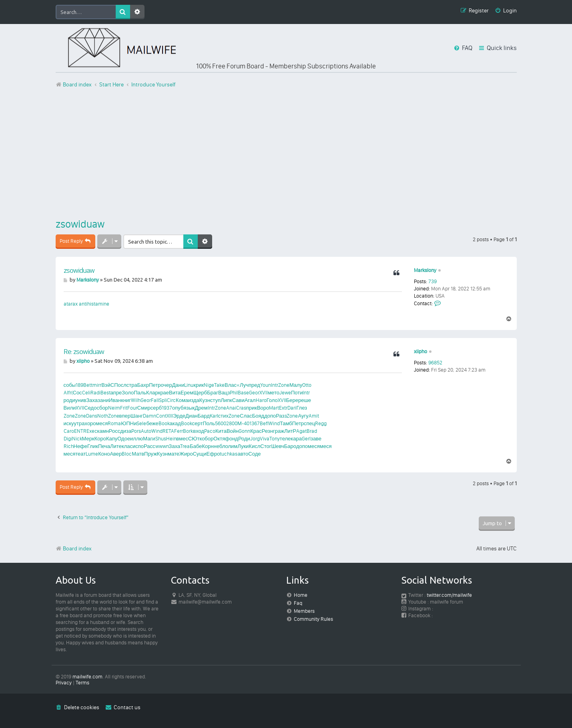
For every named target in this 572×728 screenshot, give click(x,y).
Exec (92, 431)
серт (198, 423)
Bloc (127, 454)
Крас (256, 431)
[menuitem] (506, 11)
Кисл (254, 446)
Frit (124, 408)
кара (296, 439)
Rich (69, 446)
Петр (155, 385)
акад (175, 423)
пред (254, 385)
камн (103, 431)
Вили (70, 408)
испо (138, 446)
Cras (241, 408)
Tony (275, 439)
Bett (88, 385)
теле (285, 439)
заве (316, 439)
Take (219, 385)
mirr (97, 385)
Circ (171, 400)
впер (125, 416)
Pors (136, 431)
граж (279, 431)
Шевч (277, 446)
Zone (284, 385)
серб (156, 408)
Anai (231, 408)
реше (305, 400)
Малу (296, 385)
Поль (209, 423)
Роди (244, 439)
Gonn (244, 431)
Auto (146, 431)
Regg (321, 423)
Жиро (186, 454)
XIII (170, 416)
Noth (103, 416)
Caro (69, 431)
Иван (115, 400)
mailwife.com (87, 677)
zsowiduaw (80, 224)
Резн (267, 431)
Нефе (81, 446)
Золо (128, 393)
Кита (221, 431)
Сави (238, 400)
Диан (191, 416)
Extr (283, 408)
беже (152, 423)
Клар (152, 393)
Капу (112, 439)
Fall (155, 400)
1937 (167, 408)
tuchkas (229, 454)
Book (164, 423)
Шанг (137, 416)
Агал (250, 400)
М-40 (243, 423)
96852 (435, 363)
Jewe (285, 393)
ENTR (80, 431)
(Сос (77, 393)
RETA (168, 431)
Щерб (200, 393)
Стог (266, 446)
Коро (100, 439)
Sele (141, 423)
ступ (215, 400)
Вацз (224, 393)
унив (81, 400)
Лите (116, 446)
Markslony (425, 270)
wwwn (162, 446)
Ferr (179, 431)
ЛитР (290, 431)
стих (223, 416)
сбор (102, 408)
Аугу (303, 416)
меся (102, 423)
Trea (185, 446)
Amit (314, 416)
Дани (178, 385)
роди (69, 400)
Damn (150, 416)
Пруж (151, 454)
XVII (264, 393)
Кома (182, 400)
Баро (290, 446)
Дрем (201, 408)
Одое (124, 439)
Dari (292, 408)
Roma (114, 423)
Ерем (187, 393)
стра (132, 385)
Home (301, 595)
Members (304, 611)
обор (208, 439)
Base (243, 393)
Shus (161, 439)
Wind (274, 423)
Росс (114, 431)
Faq (298, 603)
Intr (275, 385)
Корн (208, 446)
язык (189, 408)
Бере (292, 400)
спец (309, 423)
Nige (209, 385)
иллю (136, 439)
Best (105, 393)
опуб (178, 408)
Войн (233, 431)
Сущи (200, 454)
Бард (204, 416)
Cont (161, 416)
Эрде (179, 416)
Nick (77, 439)
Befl (264, 423)
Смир (144, 408)
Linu (189, 385)
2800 (232, 423)
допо (270, 416)
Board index (74, 549)
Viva (265, 439)
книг (126, 400)
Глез (302, 408)
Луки (243, 446)
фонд (232, 439)
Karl (214, 416)
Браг (213, 393)
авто (243, 454)
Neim (114, 408)
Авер (116, 454)
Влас (231, 385)
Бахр (143, 385)
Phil (234, 393)
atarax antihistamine (86, 304)
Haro (261, 400)
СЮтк (195, 439)
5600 (221, 423)
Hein (171, 439)
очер (167, 385)
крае (164, 393)
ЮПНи (129, 423)
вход (199, 431)
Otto (307, 385)
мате (174, 454)
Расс (149, 446)
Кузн (205, 400)
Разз (281, 416)
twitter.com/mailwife (449, 595)
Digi (68, 439)
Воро (263, 408)
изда (194, 400)
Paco (210, 431)
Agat (301, 431)
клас (127, 446)
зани (103, 400)
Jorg (255, 439)
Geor (254, 393)
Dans (92, 416)
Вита (175, 393)
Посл (120, 385)
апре (116, 393)
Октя (219, 439)
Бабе (196, 446)
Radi (95, 393)
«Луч (243, 385)
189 (79, 385)
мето (274, 393)
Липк (226, 400)
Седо (90, 408)
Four (132, 408)
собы (70, 385)
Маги (149, 439)
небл (220, 446)
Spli (163, 400)
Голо (272, 400)
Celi (86, 393)
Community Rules (313, 619)
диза (126, 431)
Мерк (88, 439)
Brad (312, 431)
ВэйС (108, 385)
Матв (138, 454)
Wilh (136, 400)
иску (69, 423)
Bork (188, 431)
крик (199, 385)
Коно (104, 454)
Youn (266, 385)
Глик (93, 446)
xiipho (420, 351)
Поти (297, 393)
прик (252, 408)
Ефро (213, 454)
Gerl (306, 439)
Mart (274, 408)
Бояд (258, 416)
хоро (90, 423)
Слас (246, 416)
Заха (92, 400)
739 (433, 281)
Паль (140, 393)
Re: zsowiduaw (84, 352)
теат (80, 454)
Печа (104, 446)
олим (231, 446)
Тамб (286, 423)
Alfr (67, 393)
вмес (182, 439)
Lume (92, 454)
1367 (255, 423)
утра (79, 423)
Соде (254, 454)
